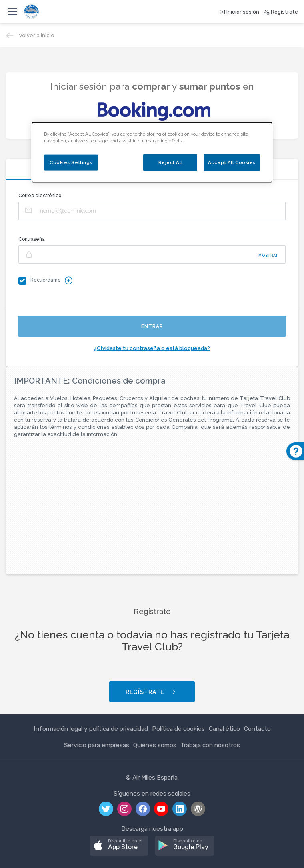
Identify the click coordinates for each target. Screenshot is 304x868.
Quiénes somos (155, 745)
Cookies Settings (71, 162)
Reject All (171, 162)
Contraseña (32, 239)
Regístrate (151, 692)
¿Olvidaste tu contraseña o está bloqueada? (152, 348)
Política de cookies (178, 729)
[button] (119, 846)
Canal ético (224, 729)
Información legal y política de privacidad (91, 729)
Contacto (257, 729)
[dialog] (152, 152)
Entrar (152, 326)
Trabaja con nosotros (210, 745)
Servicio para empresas (97, 745)
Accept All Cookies (232, 162)
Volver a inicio (36, 35)
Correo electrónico (40, 196)
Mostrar (269, 256)
